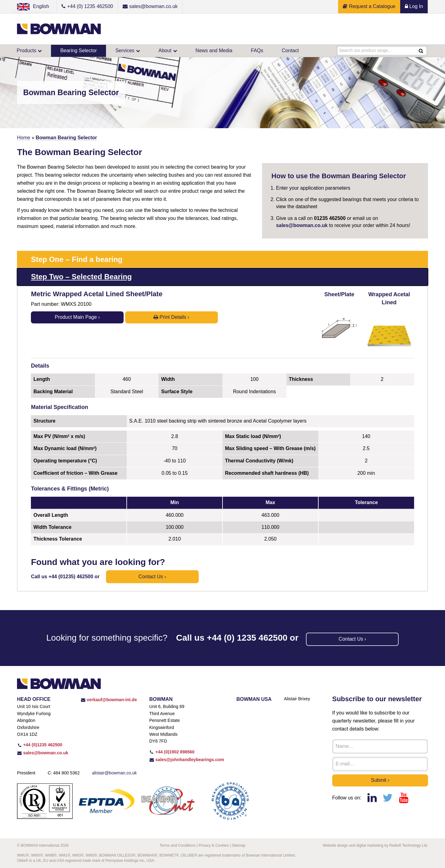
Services (125, 51)
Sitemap (239, 845)
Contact (290, 51)
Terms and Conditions (178, 845)
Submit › (380, 780)
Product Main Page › (77, 317)
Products (26, 51)
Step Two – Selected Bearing (81, 277)
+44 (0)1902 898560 (172, 752)
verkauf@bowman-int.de (109, 700)
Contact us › (152, 577)
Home (24, 138)
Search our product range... (365, 51)
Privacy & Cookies (214, 845)
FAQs (257, 51)
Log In (414, 6)
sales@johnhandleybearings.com (187, 760)
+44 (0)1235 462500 (40, 745)
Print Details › (171, 317)
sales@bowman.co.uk (302, 225)
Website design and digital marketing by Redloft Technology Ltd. (375, 845)
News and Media (214, 51)
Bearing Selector (78, 51)
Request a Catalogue (369, 6)
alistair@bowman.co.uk (114, 773)
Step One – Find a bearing (77, 259)
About (165, 51)
